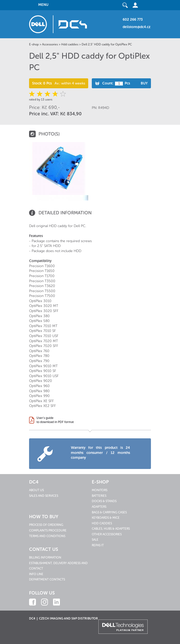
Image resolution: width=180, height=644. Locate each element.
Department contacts (47, 579)
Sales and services (44, 496)
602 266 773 (133, 20)
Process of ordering (46, 525)
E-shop (34, 44)
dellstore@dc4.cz (137, 27)
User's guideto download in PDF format (55, 420)
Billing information (45, 558)
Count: (108, 83)
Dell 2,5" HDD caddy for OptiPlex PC (107, 44)
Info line (36, 574)
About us (36, 490)
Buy (144, 83)
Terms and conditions (47, 536)
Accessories (50, 44)
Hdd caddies (70, 44)
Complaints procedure (48, 530)
